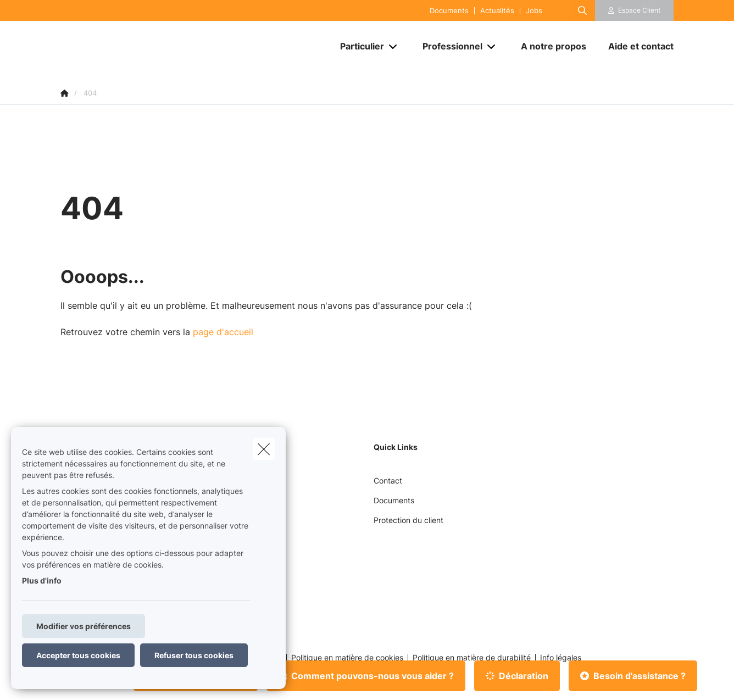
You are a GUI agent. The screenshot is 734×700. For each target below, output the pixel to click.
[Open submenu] (394, 46)
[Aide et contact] (635, 46)
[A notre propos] (554, 46)
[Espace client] (635, 10)
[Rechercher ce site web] (582, 10)
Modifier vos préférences (84, 626)
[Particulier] (358, 46)
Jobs (534, 11)
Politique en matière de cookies (347, 658)
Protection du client (408, 520)
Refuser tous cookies (194, 655)
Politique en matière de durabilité (472, 658)
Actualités (497, 11)
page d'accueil (223, 332)
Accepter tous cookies (78, 655)
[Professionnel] (448, 46)
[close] (264, 449)
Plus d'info (42, 580)
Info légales (561, 658)
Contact (388, 480)
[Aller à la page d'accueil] (170, 46)
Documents (449, 11)
